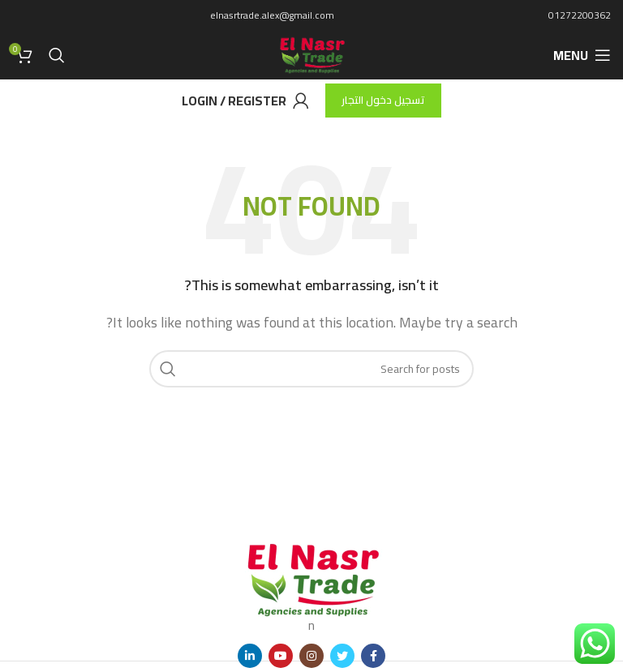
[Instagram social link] (311, 656)
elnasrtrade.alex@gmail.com (272, 15)
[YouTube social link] (281, 656)
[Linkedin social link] (250, 656)
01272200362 (580, 15)
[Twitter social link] (342, 656)
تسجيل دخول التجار (383, 100)
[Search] (57, 55)
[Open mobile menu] (582, 55)
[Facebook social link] (373, 656)
